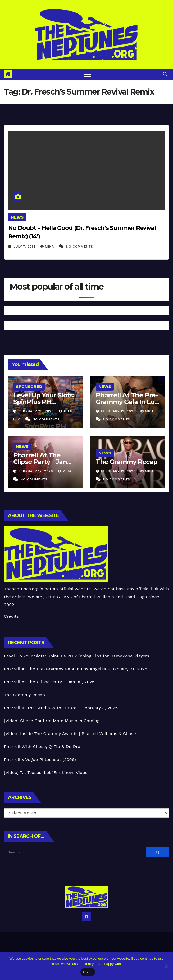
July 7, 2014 (25, 247)
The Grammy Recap (127, 462)
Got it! (88, 972)
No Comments (80, 247)
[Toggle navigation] (88, 74)
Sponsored (29, 386)
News (17, 217)
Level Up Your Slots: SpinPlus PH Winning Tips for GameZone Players (77, 656)
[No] (166, 966)
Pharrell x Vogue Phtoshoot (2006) (40, 760)
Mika (48, 247)
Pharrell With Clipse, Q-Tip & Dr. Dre (42, 747)
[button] (165, 74)
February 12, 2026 (119, 411)
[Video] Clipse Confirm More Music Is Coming (52, 721)
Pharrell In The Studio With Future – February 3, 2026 (61, 708)
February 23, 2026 (37, 411)
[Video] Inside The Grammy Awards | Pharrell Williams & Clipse (70, 734)
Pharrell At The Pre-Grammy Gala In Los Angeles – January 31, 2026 (76, 669)
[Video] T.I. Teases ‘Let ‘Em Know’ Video (46, 772)
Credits (11, 616)
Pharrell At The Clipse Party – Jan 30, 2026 (40, 462)
